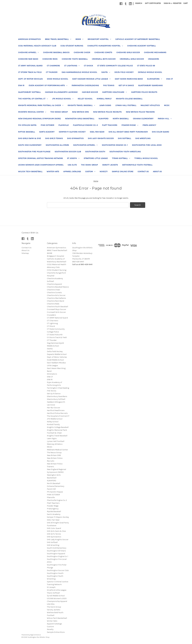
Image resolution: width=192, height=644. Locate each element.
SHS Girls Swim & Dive (30, 138)
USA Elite (72, 165)
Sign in (167, 3)
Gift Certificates (153, 3)
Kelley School (85, 99)
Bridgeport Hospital (99, 39)
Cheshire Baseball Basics (56, 52)
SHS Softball (124, 138)
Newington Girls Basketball (80, 119)
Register (177, 3)
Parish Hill (165, 119)
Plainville (64, 125)
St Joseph (73, 158)
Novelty (104, 171)
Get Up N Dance (126, 85)
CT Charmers (53, 66)
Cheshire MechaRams (155, 52)
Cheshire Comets (103, 52)
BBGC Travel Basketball (58, 39)
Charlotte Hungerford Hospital (105, 46)
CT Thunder (52, 72)
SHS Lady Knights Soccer (101, 138)
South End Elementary (30, 145)
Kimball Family (104, 99)
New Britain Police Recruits (107, 112)
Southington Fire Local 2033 (147, 145)
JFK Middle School (63, 99)
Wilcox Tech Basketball (30, 171)
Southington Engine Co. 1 (115, 145)
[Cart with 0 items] (186, 3)
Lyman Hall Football (126, 105)
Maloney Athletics (150, 105)
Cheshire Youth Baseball (75, 59)
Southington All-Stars (57, 145)
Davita (106, 72)
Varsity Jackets (110, 165)
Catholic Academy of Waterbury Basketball (138, 39)
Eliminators (155, 79)
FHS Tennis (109, 85)
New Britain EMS (80, 112)
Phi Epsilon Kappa (27, 125)
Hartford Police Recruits (144, 92)
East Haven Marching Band (129, 79)
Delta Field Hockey (124, 72)
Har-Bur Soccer (90, 92)
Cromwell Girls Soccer (132, 59)
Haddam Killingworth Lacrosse (61, 92)
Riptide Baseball (27, 132)
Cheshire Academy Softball (141, 46)
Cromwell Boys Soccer (104, 59)
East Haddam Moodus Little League (91, 79)
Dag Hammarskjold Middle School (79, 72)
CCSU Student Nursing (72, 46)
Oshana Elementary (143, 119)
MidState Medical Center (32, 112)
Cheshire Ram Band (28, 59)
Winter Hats (53, 171)
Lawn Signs (105, 105)
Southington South (95, 152)
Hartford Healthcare (114, 92)
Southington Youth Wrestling (125, 152)
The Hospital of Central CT (33, 99)
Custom (90, 171)
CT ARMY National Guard (30, 66)
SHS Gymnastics (75, 138)
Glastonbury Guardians (150, 85)
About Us (157, 171)
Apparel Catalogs (72, 171)
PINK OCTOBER (47, 125)
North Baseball (121, 119)
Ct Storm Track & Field (30, 72)
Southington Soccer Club (68, 152)
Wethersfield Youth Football (137, 165)
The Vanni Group (89, 165)
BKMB (79, 39)
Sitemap (25, 253)
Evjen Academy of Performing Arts (48, 85)
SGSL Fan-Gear (97, 132)
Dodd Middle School (57, 79)
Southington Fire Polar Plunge (34, 152)
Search (139, 3)
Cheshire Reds (50, 59)
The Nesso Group (59, 112)
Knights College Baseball (129, 99)
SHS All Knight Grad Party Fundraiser (128, 132)
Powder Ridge (130, 125)
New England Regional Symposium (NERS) (39, 119)
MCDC (167, 105)
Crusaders (153, 59)
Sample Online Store (123, 171)
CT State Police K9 (146, 66)
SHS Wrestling (143, 138)
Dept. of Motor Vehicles (30, 79)
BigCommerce (36, 635)
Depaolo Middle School (150, 72)
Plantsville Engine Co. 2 (85, 125)
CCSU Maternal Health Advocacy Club (37, 46)
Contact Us (143, 171)
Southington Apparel (85, 145)
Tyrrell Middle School (146, 158)
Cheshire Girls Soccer (128, 52)
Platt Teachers (110, 125)
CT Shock (88, 66)
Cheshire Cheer (82, 52)
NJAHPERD (103, 119)
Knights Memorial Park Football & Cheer (41, 105)
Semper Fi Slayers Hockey (72, 132)
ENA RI (21, 85)
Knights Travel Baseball (81, 105)
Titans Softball (121, 158)
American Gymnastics (29, 39)
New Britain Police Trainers (140, 112)
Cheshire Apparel (28, 52)
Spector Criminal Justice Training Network (40, 158)
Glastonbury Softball (29, 92)
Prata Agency (149, 125)
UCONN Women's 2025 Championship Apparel (41, 165)
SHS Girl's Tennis (54, 138)
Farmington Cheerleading (85, 85)
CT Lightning (72, 66)
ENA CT (170, 79)
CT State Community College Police (115, 66)
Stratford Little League (96, 158)
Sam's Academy (47, 132)
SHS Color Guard (160, 132)
